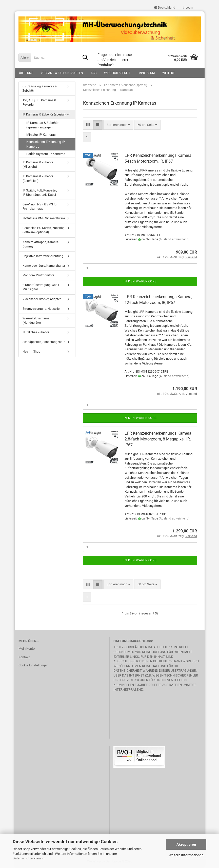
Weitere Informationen (186, 855)
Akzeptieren (186, 844)
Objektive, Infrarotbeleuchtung (43, 256)
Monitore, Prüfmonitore (38, 275)
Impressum (146, 73)
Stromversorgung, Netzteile (41, 309)
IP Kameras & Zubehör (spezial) (44, 114)
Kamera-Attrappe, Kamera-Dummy (41, 244)
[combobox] (118, 125)
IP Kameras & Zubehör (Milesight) (38, 165)
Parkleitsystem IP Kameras (46, 154)
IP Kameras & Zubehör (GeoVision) (38, 178)
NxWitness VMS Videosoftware (44, 218)
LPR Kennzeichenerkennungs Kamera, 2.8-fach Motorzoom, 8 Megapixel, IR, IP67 (158, 439)
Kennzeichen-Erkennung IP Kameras (46, 144)
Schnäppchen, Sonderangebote (44, 342)
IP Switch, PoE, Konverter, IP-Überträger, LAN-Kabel (40, 193)
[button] (165, 8)
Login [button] (188, 8)
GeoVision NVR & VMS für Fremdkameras (40, 207)
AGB (94, 73)
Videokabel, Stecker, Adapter (42, 299)
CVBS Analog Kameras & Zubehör (39, 89)
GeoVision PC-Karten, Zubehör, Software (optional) (43, 230)
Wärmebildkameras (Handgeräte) (36, 321)
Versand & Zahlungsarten (62, 73)
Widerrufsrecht (117, 73)
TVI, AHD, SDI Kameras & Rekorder (39, 102)
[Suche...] (25, 57)
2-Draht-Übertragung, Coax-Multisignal (41, 287)
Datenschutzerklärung (28, 858)
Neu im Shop (31, 352)
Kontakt (24, 657)
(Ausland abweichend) (174, 239)
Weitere (168, 73)
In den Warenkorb (140, 281)
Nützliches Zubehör (36, 332)
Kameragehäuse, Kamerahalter (44, 266)
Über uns (26, 73)
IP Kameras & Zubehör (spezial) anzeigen (42, 125)
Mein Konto (27, 649)
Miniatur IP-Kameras (41, 135)
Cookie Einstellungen (33, 665)
